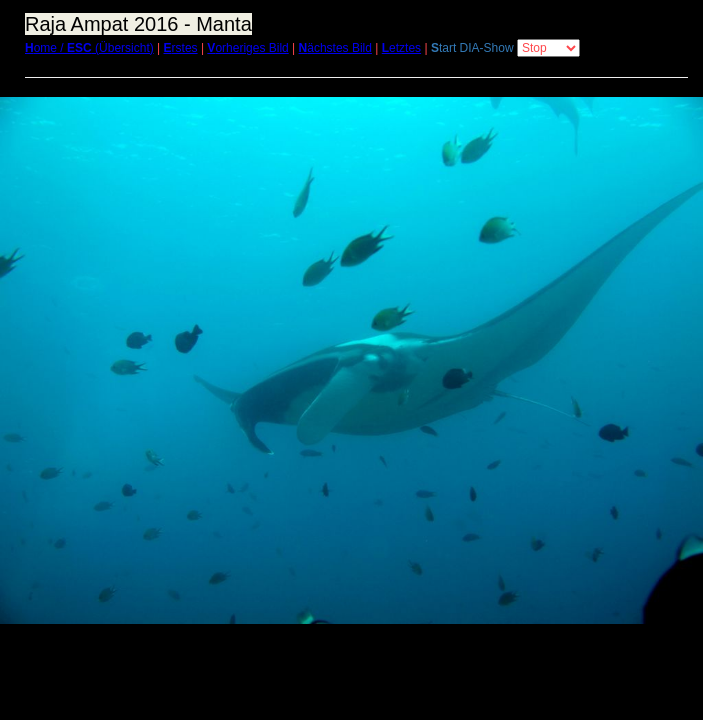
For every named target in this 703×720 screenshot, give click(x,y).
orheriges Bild (247, 48)
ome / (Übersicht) (89, 48)
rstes (181, 48)
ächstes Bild (335, 48)
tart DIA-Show (472, 48)
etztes (401, 48)
